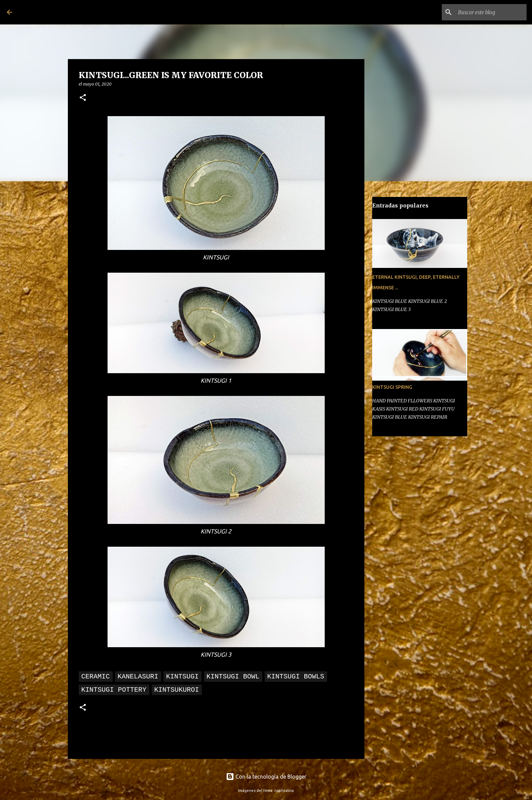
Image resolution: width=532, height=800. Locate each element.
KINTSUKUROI (177, 690)
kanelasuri (138, 677)
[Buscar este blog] (491, 12)
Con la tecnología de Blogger (266, 777)
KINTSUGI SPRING (392, 387)
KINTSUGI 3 (216, 654)
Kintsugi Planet (61, 12)
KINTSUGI (216, 257)
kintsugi (183, 677)
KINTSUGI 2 (216, 531)
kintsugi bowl (233, 677)
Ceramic (96, 677)
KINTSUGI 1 (216, 380)
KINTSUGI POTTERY (114, 690)
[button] (83, 98)
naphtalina (284, 790)
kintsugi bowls (296, 677)
